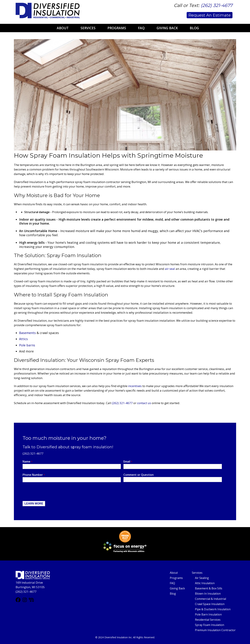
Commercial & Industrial (211, 599)
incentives (135, 386)
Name (27, 462)
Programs (117, 28)
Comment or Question (139, 475)
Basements (27, 333)
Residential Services (208, 620)
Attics (23, 339)
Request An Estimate (210, 15)
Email (128, 462)
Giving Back (167, 28)
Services (88, 28)
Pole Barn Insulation (208, 614)
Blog (194, 28)
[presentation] (49, 492)
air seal (170, 269)
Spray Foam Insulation (210, 625)
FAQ (141, 28)
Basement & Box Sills (209, 588)
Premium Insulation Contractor (215, 630)
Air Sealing (202, 578)
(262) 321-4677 (217, 5)
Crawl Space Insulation (210, 604)
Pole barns (27, 345)
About (63, 28)
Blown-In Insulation (208, 594)
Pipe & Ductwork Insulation (213, 609)
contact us (144, 403)
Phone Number (34, 475)
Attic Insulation (205, 583)
